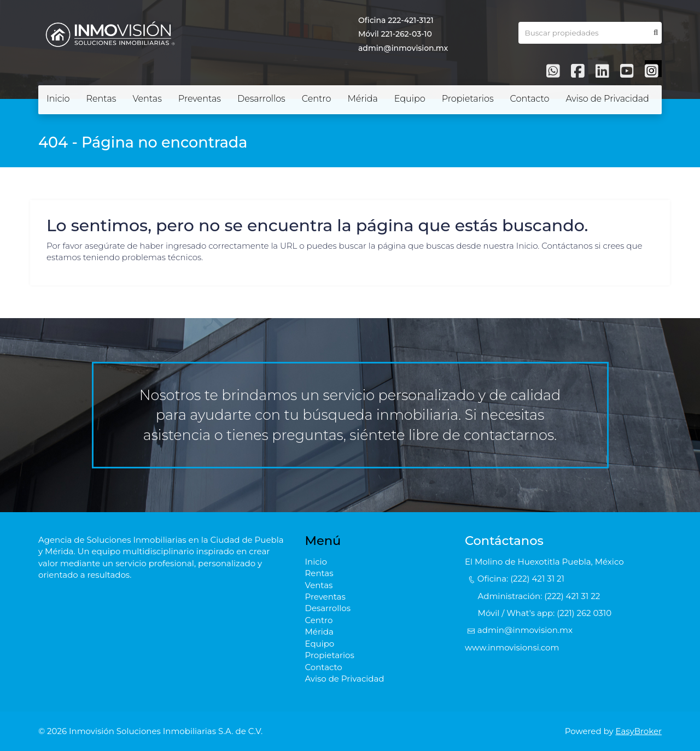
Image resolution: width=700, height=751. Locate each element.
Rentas (101, 99)
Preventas (200, 99)
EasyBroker (639, 731)
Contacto (530, 99)
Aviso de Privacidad (607, 99)
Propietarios (468, 99)
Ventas (147, 99)
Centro (317, 99)
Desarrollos (261, 99)
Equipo (410, 99)
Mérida (362, 99)
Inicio (58, 99)
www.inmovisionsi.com (512, 647)
